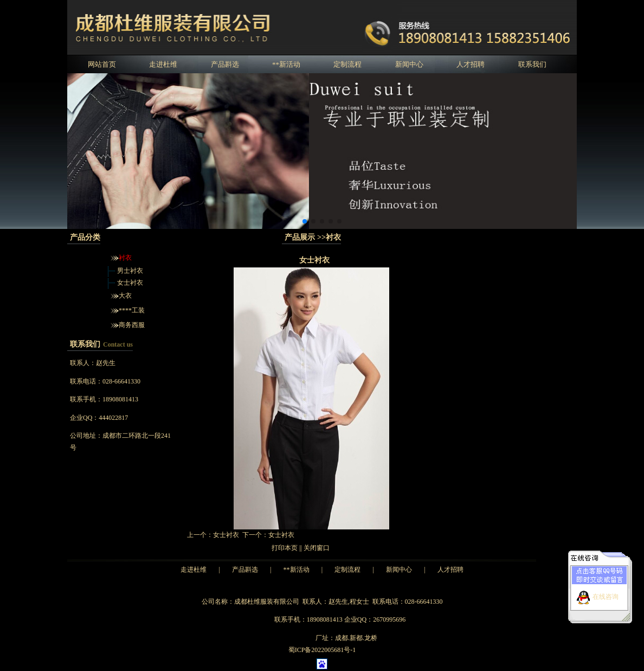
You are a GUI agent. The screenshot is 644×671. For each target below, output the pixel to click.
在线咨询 (606, 595)
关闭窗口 (317, 548)
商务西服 (132, 325)
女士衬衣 (130, 283)
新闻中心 (409, 64)
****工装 (132, 310)
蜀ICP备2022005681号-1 (322, 650)
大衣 (125, 296)
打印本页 (285, 548)
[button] (305, 221)
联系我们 (532, 64)
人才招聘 (471, 64)
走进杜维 (163, 64)
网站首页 (102, 64)
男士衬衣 (130, 271)
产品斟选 (225, 64)
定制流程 (347, 64)
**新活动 (286, 64)
